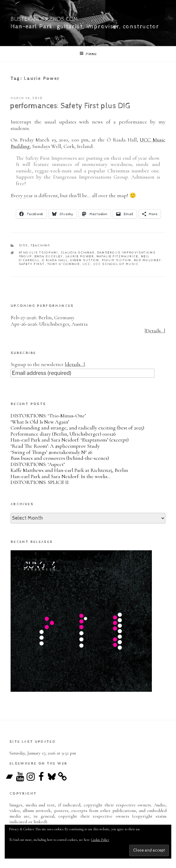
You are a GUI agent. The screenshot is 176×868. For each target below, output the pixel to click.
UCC (87, 264)
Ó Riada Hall (55, 260)
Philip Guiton (117, 260)
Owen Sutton (85, 260)
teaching (40, 245)
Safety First (32, 264)
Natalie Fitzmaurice (118, 256)
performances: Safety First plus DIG (70, 106)
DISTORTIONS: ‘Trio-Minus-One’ (48, 416)
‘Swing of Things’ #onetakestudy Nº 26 (52, 452)
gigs (24, 245)
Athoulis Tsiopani (39, 252)
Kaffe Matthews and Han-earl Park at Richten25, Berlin (69, 470)
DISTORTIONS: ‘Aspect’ (38, 464)
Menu (88, 54)
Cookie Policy (100, 840)
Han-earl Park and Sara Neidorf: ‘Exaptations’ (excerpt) (70, 440)
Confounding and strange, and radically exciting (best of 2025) (77, 428)
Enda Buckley (49, 256)
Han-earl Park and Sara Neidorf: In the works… (61, 476)
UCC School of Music (116, 264)
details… (75, 364)
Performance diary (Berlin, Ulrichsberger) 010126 (63, 434)
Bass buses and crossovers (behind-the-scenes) (60, 458)
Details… (155, 331)
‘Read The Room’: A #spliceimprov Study (55, 446)
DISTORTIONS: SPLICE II (40, 482)
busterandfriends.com (44, 19)
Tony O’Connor (64, 264)
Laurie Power (80, 256)
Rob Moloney (148, 260)
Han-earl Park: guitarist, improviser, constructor (85, 27)
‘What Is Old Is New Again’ (40, 422)
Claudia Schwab (78, 252)
